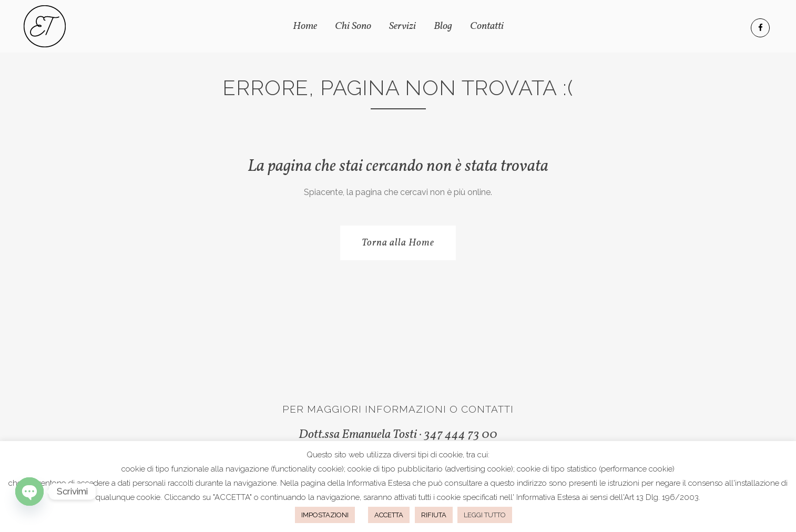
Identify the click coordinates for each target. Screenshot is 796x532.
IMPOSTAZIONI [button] (325, 515)
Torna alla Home (398, 243)
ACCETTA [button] (389, 515)
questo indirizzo (519, 483)
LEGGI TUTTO (485, 515)
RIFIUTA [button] (434, 515)
